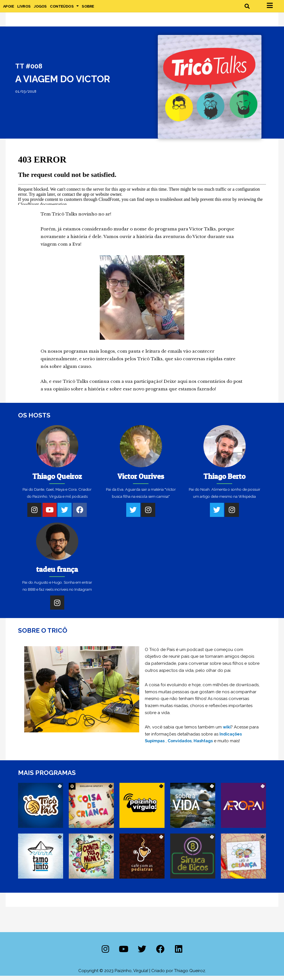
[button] (247, 8)
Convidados (182, 745)
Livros (24, 8)
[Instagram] (34, 514)
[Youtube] (50, 514)
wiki (227, 732)
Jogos (40, 8)
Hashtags (207, 745)
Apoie (8, 8)
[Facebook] (80, 514)
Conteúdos (64, 8)
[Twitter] (65, 514)
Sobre (88, 8)
